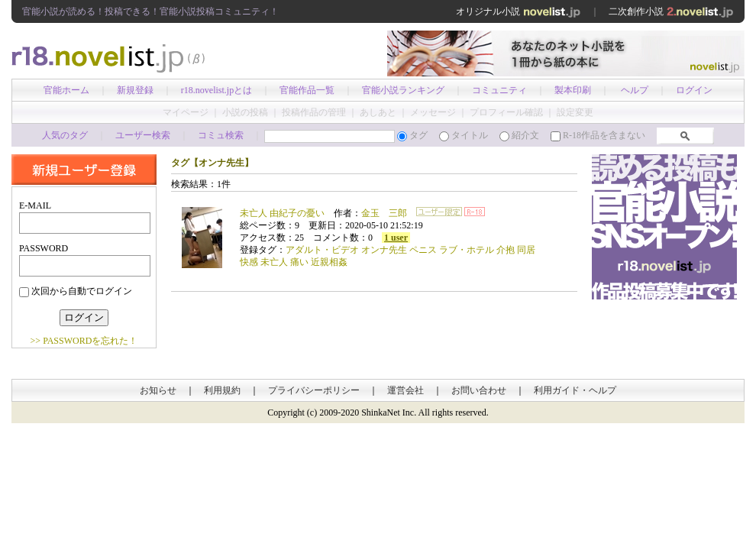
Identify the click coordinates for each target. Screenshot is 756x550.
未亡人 (274, 262)
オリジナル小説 (519, 11)
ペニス (423, 250)
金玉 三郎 (384, 213)
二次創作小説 (671, 11)
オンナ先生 (384, 250)
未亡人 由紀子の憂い (282, 213)
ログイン (694, 90)
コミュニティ (499, 90)
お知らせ (158, 390)
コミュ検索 (221, 135)
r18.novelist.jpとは (216, 90)
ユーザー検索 (143, 135)
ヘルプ (635, 90)
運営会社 (405, 390)
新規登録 (135, 90)
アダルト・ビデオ (322, 250)
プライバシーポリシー (314, 390)
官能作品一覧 (307, 90)
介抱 (506, 250)
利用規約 (222, 390)
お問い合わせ (479, 390)
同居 (526, 250)
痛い (299, 262)
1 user (396, 238)
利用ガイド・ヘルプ (575, 390)
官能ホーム (66, 90)
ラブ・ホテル (467, 250)
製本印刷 (573, 90)
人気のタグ (65, 135)
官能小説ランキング (403, 90)
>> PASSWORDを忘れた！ (84, 341)
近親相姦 (329, 262)
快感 (249, 262)
